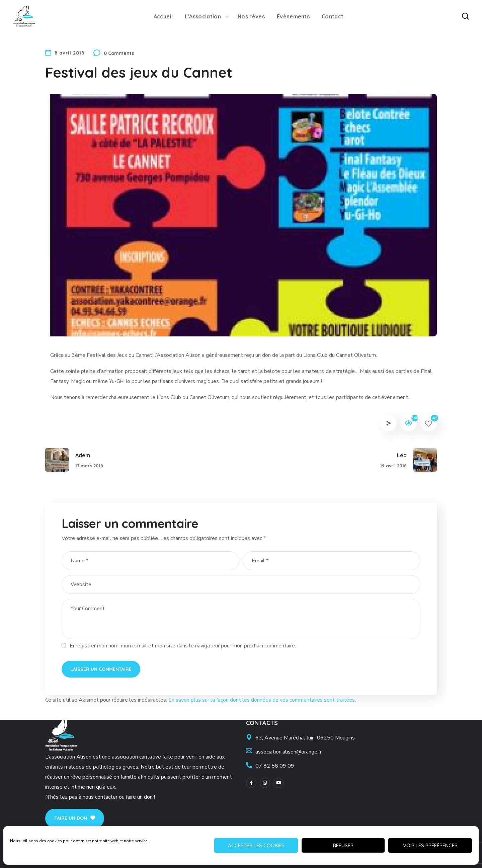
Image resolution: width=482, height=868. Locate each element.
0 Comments (119, 53)
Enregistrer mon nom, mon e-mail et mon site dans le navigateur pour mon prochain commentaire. (183, 646)
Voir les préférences (430, 845)
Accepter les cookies (256, 845)
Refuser (343, 845)
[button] (465, 16)
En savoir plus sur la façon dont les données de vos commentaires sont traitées (262, 700)
